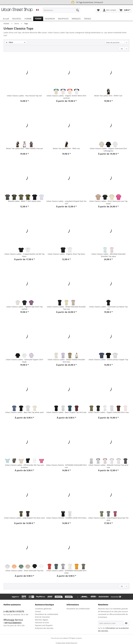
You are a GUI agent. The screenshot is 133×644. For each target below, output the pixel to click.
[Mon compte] (110, 10)
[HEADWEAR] (50, 19)
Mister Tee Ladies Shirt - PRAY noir (66, 148)
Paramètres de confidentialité (47, 614)
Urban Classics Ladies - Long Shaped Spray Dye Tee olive (108, 519)
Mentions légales (42, 620)
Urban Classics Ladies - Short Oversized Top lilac (24, 571)
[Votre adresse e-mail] (111, 623)
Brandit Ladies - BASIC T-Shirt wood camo (24, 201)
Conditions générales (43, 609)
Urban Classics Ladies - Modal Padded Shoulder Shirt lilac (66, 361)
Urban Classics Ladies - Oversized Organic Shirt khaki (24, 361)
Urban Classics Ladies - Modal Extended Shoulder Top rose (66, 308)
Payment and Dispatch (44, 625)
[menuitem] (61, 11)
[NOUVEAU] (17, 19)
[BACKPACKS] (63, 19)
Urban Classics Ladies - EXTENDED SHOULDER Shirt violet (66, 572)
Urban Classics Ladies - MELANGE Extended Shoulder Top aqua (108, 255)
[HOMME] (28, 19)
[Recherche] (78, 10)
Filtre (9, 42)
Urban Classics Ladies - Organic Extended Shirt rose (108, 412)
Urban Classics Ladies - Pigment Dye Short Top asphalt (24, 308)
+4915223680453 (12, 623)
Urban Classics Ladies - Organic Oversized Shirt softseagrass (108, 150)
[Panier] (125, 10)
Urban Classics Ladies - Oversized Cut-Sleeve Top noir (108, 308)
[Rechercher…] (61, 10)
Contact (38, 611)
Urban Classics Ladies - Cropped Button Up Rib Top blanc (24, 255)
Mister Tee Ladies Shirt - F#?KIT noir (108, 96)
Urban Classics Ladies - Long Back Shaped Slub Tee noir (66, 202)
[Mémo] (98, 10)
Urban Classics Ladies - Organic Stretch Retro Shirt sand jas (66, 97)
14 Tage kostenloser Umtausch (62, 2)
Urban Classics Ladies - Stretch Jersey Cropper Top (108, 360)
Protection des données (44, 628)
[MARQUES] (76, 19)
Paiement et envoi (42, 623)
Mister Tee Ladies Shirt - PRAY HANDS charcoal (24, 148)
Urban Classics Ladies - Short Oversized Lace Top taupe (108, 202)
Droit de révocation (42, 617)
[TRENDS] (87, 19)
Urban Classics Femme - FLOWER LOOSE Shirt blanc (66, 518)
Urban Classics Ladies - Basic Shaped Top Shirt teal (66, 412)
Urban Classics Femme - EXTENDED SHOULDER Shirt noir (66, 466)
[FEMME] (38, 19)
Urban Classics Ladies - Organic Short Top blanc (66, 254)
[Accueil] (6, 19)
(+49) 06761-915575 (14, 612)
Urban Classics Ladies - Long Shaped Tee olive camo (24, 518)
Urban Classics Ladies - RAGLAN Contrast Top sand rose (108, 466)
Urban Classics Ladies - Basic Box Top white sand (24, 412)
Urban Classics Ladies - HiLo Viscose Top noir (24, 96)
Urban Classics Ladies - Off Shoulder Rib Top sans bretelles (24, 466)
